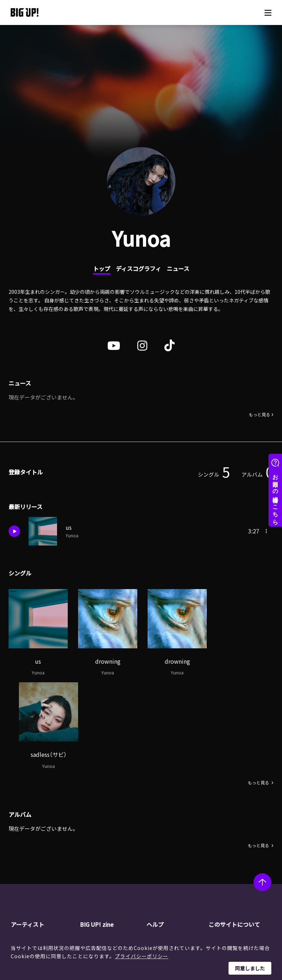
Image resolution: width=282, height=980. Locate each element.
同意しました (250, 968)
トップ (102, 268)
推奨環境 (169, 883)
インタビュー (108, 865)
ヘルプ (155, 832)
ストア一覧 (172, 856)
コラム (100, 856)
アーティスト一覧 (43, 847)
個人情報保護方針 (241, 856)
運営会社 (231, 847)
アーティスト (27, 832)
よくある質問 (174, 865)
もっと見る (260, 415)
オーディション (110, 874)
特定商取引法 (236, 865)
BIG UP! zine (97, 832)
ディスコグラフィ (139, 268)
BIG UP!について (178, 847)
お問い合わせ (174, 892)
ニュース (178, 268)
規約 (164, 874)
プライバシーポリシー (142, 956)
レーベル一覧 (39, 856)
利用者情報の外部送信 (246, 874)
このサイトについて (234, 832)
